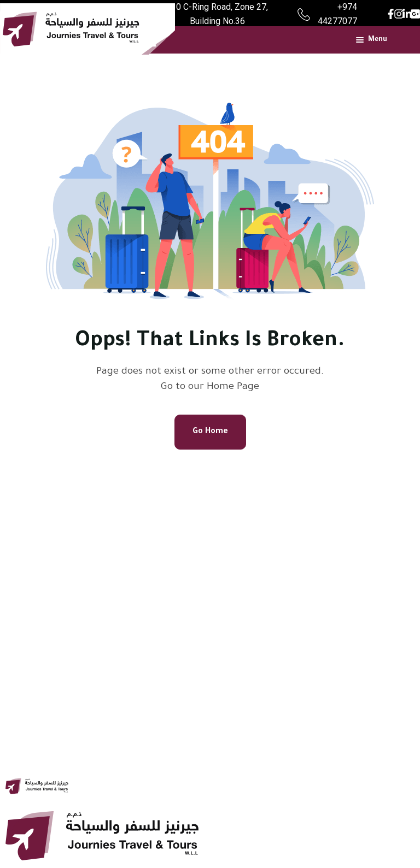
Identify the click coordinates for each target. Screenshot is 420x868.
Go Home (210, 432)
